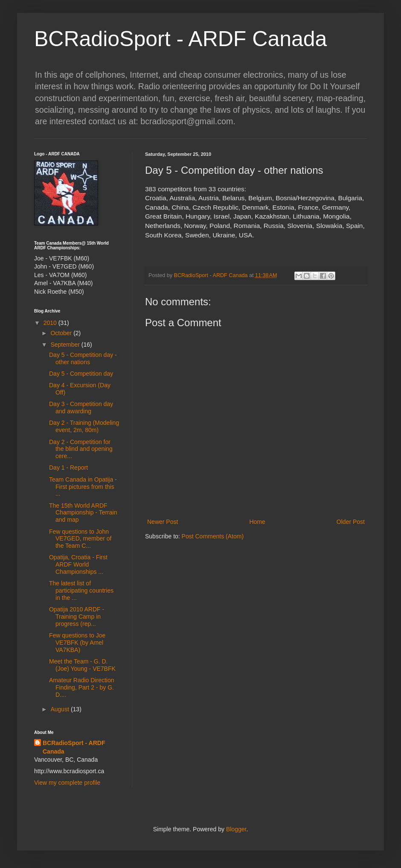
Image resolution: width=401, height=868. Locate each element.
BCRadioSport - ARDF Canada (180, 39)
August (60, 709)
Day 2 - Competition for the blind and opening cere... (81, 449)
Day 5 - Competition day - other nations (83, 358)
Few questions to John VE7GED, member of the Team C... (80, 539)
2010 (51, 323)
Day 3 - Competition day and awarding (81, 408)
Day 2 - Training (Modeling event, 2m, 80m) (84, 426)
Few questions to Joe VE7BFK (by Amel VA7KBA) (77, 643)
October (62, 333)
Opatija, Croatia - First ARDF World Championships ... (78, 564)
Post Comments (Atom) (213, 536)
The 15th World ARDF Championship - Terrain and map (83, 513)
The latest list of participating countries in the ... (81, 590)
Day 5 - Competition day (81, 374)
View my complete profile (67, 783)
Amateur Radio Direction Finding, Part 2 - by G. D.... (82, 687)
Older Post (351, 522)
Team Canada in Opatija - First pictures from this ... (83, 487)
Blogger (236, 829)
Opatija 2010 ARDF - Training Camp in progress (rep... (77, 617)
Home (257, 522)
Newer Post (163, 522)
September (66, 345)
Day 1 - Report (68, 468)
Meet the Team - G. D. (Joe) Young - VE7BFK (82, 665)
